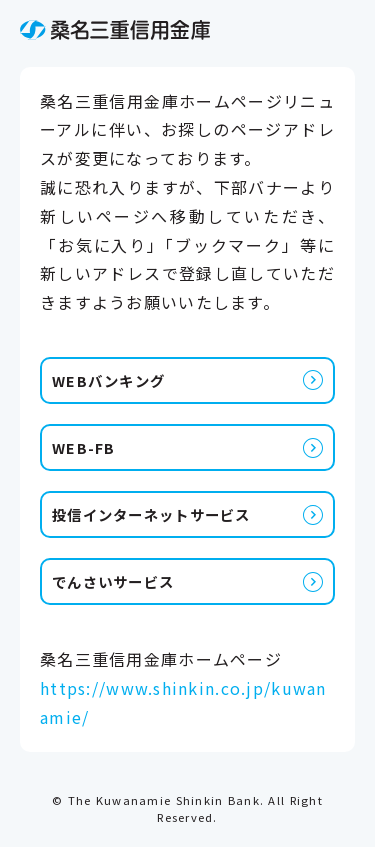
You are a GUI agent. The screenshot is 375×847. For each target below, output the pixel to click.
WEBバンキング (108, 380)
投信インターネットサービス (151, 514)
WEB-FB (84, 447)
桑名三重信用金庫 (115, 30)
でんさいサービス (113, 581)
